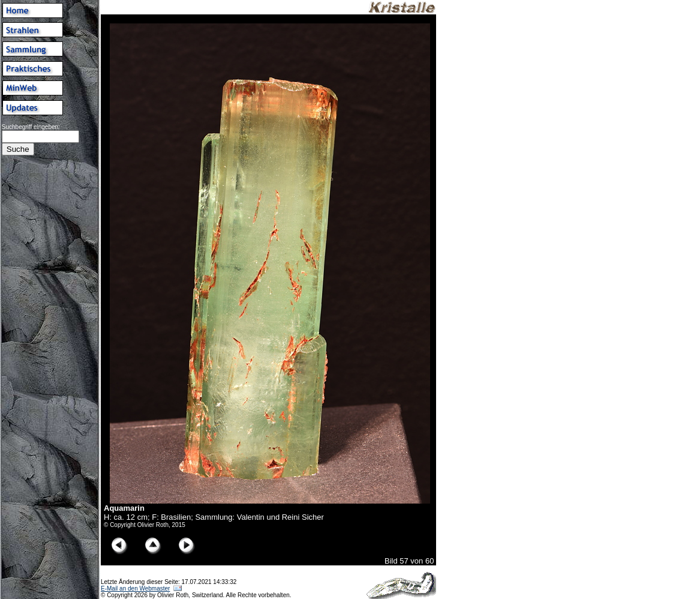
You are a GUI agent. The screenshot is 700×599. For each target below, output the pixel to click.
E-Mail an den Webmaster (135, 588)
